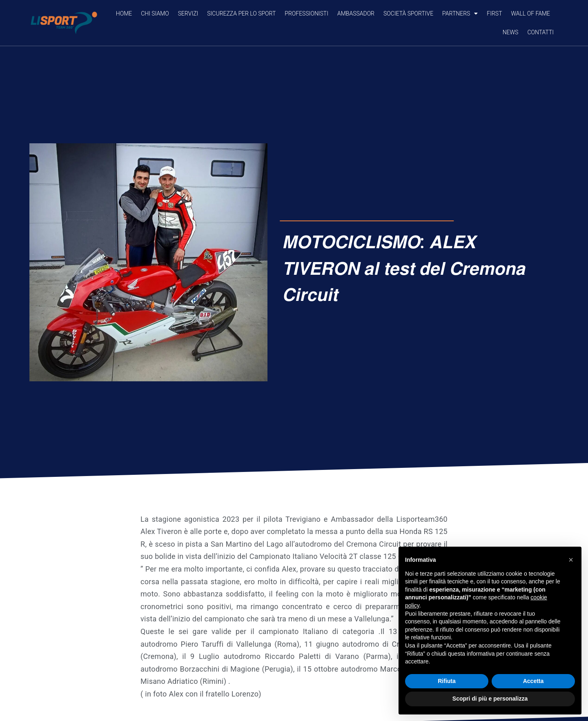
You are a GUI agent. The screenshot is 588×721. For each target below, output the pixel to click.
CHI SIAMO (155, 13)
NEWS (511, 32)
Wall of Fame (531, 13)
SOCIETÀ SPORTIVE (408, 13)
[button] (571, 560)
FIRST (494, 13)
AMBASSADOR (356, 13)
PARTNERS (460, 13)
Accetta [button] (533, 681)
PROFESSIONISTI (306, 13)
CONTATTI (540, 32)
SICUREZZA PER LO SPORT (241, 13)
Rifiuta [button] (447, 681)
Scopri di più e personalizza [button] (490, 699)
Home (124, 13)
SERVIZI (188, 13)
